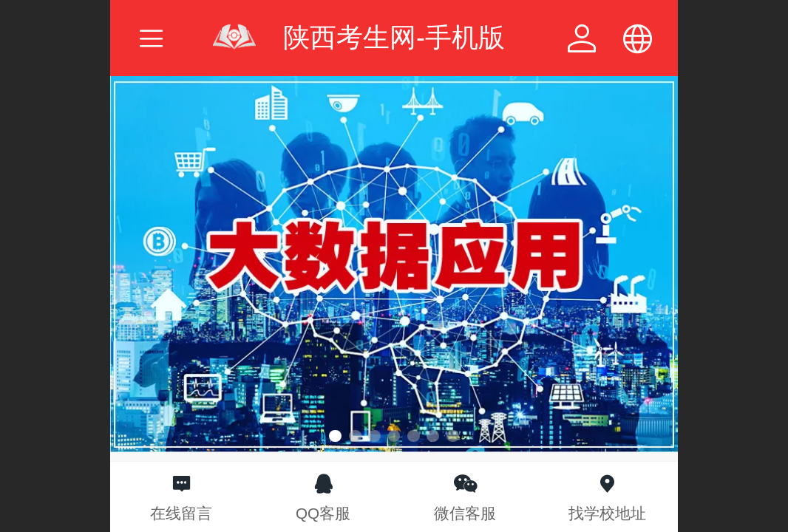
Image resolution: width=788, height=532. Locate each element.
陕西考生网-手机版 (394, 37)
